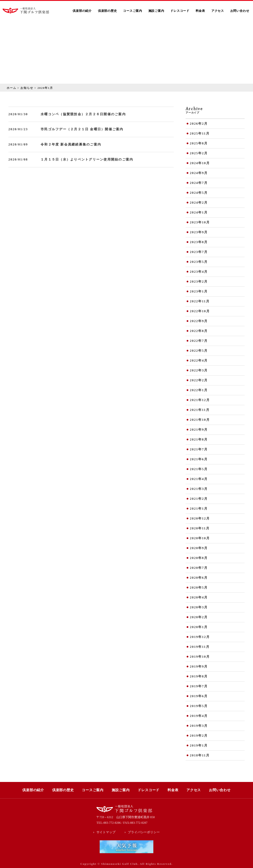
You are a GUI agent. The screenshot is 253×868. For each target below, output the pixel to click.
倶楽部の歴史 (107, 11)
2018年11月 (200, 755)
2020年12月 (200, 518)
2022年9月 (199, 321)
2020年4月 (199, 597)
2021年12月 (200, 400)
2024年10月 (200, 163)
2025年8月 (199, 143)
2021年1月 (199, 509)
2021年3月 (199, 489)
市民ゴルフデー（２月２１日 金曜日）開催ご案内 (82, 129)
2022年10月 (200, 311)
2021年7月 (199, 449)
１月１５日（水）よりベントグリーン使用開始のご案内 (87, 159)
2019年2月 (199, 736)
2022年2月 (199, 380)
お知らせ (27, 88)
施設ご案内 (156, 11)
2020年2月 (199, 617)
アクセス (218, 11)
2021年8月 (199, 439)
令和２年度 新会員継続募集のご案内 (71, 144)
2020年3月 (199, 607)
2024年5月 (199, 193)
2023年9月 (199, 232)
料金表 (200, 11)
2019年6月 (199, 696)
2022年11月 (200, 301)
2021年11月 (200, 410)
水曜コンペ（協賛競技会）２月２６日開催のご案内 (83, 114)
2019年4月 (199, 716)
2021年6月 (199, 459)
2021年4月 (199, 479)
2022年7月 (199, 341)
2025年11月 (200, 133)
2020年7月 (199, 568)
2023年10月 (200, 222)
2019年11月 (200, 647)
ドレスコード (180, 11)
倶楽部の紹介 (82, 11)
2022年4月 (199, 361)
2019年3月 (199, 726)
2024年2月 (199, 203)
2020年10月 (200, 538)
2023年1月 (199, 291)
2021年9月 (199, 430)
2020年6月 (199, 578)
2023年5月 (199, 262)
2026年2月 (199, 124)
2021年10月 (200, 420)
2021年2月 (199, 499)
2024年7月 (199, 183)
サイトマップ (106, 832)
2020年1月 (199, 627)
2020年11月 (200, 528)
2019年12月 (200, 637)
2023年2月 (199, 282)
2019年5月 (199, 706)
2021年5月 (199, 469)
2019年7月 (199, 686)
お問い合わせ (240, 11)
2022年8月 (199, 331)
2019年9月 (199, 667)
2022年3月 (199, 370)
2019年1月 (199, 745)
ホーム (11, 88)
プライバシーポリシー (144, 832)
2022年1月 (199, 390)
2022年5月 (199, 351)
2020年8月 (199, 558)
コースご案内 (133, 11)
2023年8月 (199, 242)
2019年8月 (199, 676)
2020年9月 (199, 548)
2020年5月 (199, 588)
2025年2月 (199, 153)
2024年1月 (199, 212)
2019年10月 (200, 657)
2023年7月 (199, 252)
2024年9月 (199, 173)
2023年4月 (199, 272)
